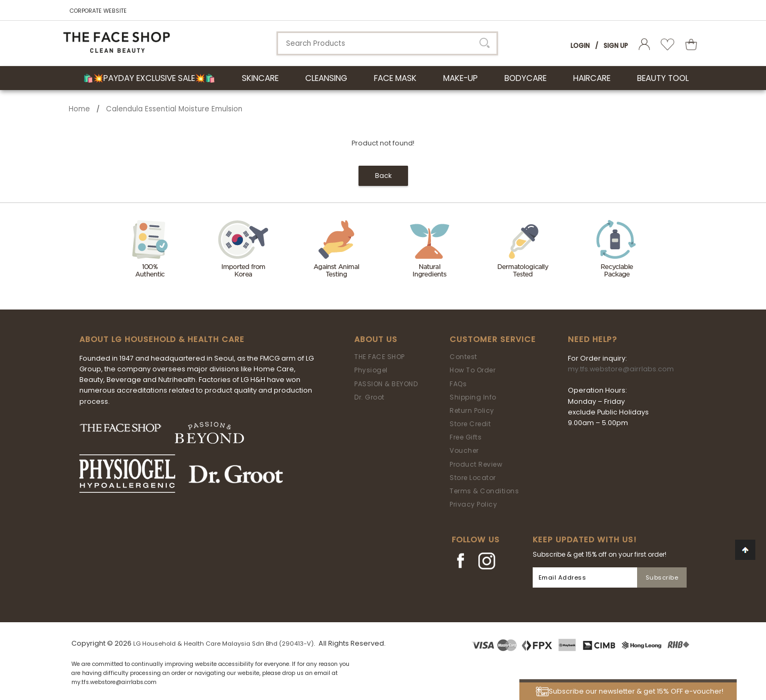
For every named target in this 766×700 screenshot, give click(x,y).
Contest (463, 357)
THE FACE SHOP (380, 357)
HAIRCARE (592, 78)
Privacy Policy (473, 504)
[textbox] (387, 43)
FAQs (458, 384)
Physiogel (371, 370)
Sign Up (616, 46)
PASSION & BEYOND (386, 384)
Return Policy (472, 410)
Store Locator (473, 478)
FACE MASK (395, 78)
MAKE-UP (461, 78)
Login (580, 46)
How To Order (472, 370)
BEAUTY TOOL (663, 78)
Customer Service (493, 339)
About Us (376, 339)
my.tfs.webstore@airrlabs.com (621, 369)
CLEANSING (326, 78)
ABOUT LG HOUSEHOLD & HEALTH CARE (162, 339)
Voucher (464, 450)
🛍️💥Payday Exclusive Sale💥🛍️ (149, 78)
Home (79, 109)
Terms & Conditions (484, 491)
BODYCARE (525, 78)
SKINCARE (260, 78)
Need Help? (592, 339)
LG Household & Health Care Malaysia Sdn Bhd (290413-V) (223, 644)
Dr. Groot (369, 397)
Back (383, 176)
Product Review (476, 464)
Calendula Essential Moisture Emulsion (174, 109)
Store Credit (470, 424)
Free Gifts (466, 437)
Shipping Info (473, 397)
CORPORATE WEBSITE (98, 11)
